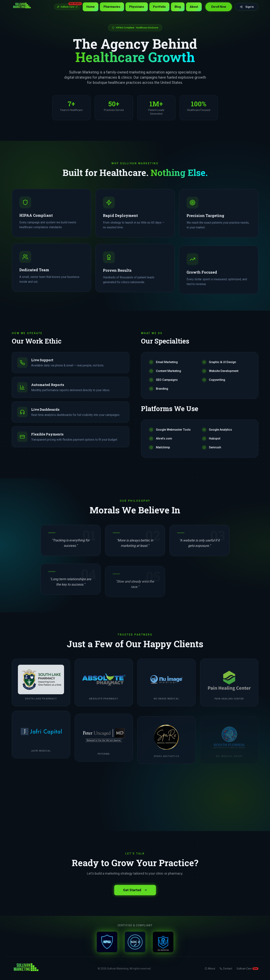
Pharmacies (112, 7)
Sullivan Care (69, 6)
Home (91, 7)
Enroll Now (219, 7)
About (194, 7)
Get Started (135, 890)
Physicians (137, 7)
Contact (226, 969)
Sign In (247, 7)
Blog (178, 7)
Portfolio (159, 7)
